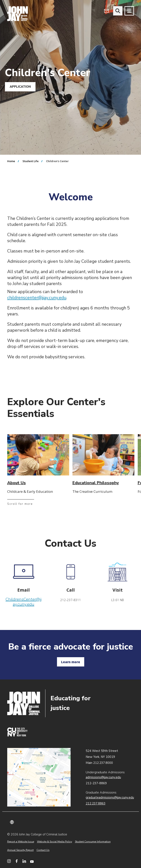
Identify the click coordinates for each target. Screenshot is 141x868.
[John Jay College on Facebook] (17, 861)
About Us (17, 483)
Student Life (31, 161)
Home (11, 161)
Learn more (71, 662)
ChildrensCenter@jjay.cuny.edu (24, 602)
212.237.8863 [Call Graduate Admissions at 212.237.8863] (96, 803)
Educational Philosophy (96, 483)
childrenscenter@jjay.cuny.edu (37, 298)
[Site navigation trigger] (129, 11)
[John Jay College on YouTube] (32, 861)
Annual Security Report (20, 850)
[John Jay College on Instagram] (9, 861)
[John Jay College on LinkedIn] (24, 861)
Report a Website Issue (21, 842)
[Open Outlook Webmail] (106, 11)
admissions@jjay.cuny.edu (103, 777)
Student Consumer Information (93, 842)
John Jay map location (39, 777)
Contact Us (43, 850)
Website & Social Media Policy (55, 842)
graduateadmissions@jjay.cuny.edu (110, 797)
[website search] (118, 11)
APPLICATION (20, 87)
